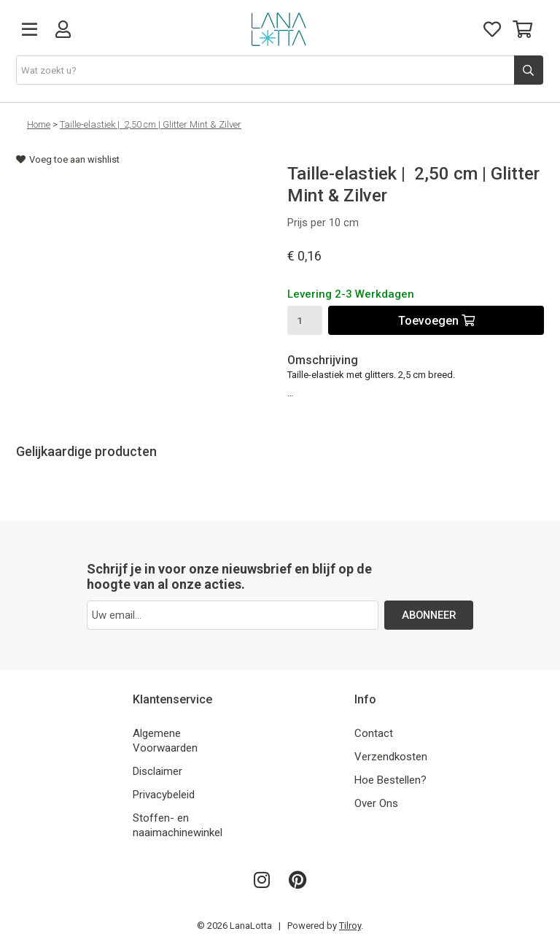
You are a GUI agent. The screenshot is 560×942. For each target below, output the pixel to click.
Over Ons (376, 803)
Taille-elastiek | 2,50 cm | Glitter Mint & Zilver (151, 124)
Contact (374, 733)
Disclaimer (157, 771)
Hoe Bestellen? (390, 780)
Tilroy (350, 926)
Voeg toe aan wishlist (68, 159)
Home (39, 124)
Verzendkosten (391, 757)
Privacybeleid (164, 795)
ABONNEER (429, 615)
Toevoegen (436, 321)
